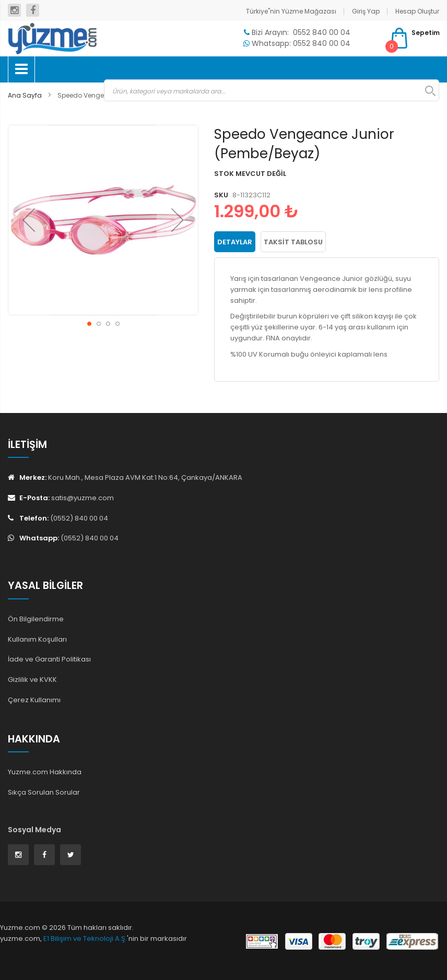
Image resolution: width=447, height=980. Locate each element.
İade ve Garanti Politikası (49, 659)
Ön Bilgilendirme (36, 619)
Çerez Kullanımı (34, 700)
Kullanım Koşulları (37, 639)
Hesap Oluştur (417, 11)
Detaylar (235, 242)
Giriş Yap (366, 11)
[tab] (235, 242)
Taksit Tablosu (293, 242)
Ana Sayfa (25, 95)
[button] (29, 220)
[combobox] (272, 90)
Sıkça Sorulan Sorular (44, 792)
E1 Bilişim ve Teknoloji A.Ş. (85, 938)
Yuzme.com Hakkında (45, 772)
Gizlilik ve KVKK (32, 680)
